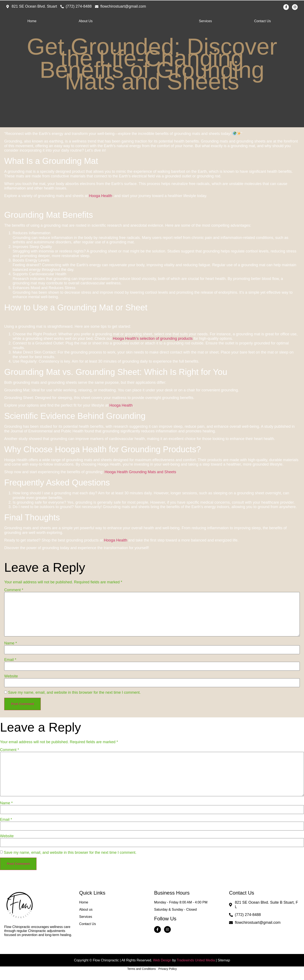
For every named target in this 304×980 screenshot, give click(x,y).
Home (32, 22)
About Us (86, 22)
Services (205, 22)
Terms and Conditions (142, 975)
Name (11, 644)
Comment (14, 591)
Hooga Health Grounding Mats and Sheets (140, 473)
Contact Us (263, 22)
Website (11, 677)
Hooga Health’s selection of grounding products (153, 340)
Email (10, 661)
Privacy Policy (168, 975)
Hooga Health (100, 197)
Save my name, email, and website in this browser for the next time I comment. (74, 694)
